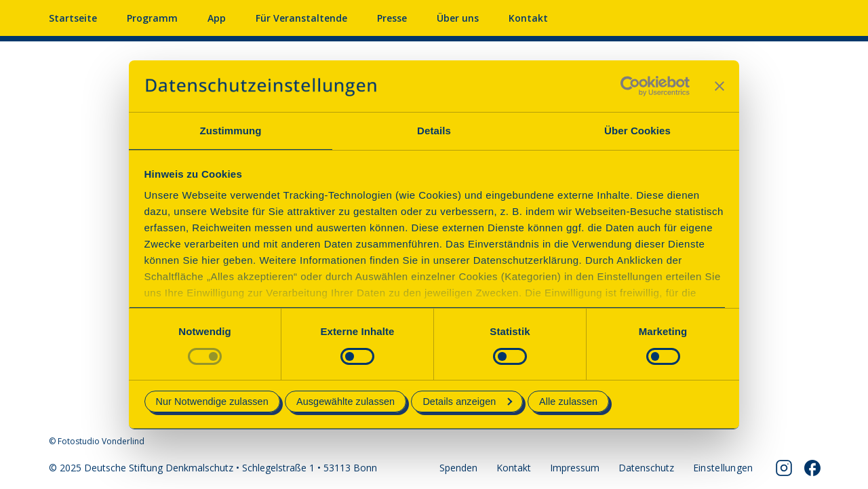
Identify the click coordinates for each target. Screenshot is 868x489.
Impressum (575, 468)
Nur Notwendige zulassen (212, 402)
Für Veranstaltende (301, 18)
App (217, 18)
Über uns (458, 18)
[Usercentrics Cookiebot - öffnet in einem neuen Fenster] (630, 86)
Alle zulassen (568, 402)
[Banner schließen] (719, 86)
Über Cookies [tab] (637, 131)
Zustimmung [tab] (231, 131)
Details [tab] (434, 131)
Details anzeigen (467, 402)
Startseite (73, 18)
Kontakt (528, 18)
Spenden (458, 468)
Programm (152, 18)
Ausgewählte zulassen (346, 402)
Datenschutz (646, 468)
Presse (392, 18)
